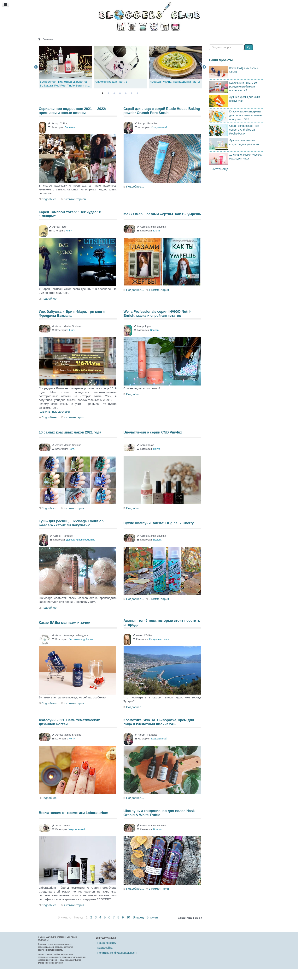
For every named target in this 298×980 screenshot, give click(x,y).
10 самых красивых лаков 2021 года (70, 443)
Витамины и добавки (81, 650)
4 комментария (159, 301)
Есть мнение (215, 38)
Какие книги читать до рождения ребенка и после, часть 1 (243, 97)
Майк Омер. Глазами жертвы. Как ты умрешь (162, 225)
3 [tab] (114, 104)
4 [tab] (120, 104)
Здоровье (117, 38)
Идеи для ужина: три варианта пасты (175, 92)
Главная (80, 38)
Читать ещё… (222, 180)
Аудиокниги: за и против (111, 92)
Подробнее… (51, 210)
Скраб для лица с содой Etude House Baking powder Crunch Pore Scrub (162, 122)
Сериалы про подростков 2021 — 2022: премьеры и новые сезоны (73, 122)
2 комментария (159, 610)
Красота (98, 38)
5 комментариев (75, 210)
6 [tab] (132, 104)
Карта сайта (105, 959)
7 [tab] (137, 104)
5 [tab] (126, 104)
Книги (69, 241)
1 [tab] (103, 104)
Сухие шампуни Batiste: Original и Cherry (159, 534)
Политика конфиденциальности (117, 963)
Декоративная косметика (81, 550)
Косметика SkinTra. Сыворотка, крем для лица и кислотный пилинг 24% (159, 733)
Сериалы (70, 138)
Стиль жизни (190, 38)
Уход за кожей (159, 138)
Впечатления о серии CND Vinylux (153, 443)
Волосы (155, 341)
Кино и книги (140, 38)
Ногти (72, 460)
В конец (152, 928)
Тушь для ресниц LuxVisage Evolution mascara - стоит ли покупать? (71, 534)
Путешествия (165, 38)
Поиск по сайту (107, 953)
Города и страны (159, 650)
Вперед (138, 928)
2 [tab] (108, 104)
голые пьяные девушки (54, 422)
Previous (36, 78)
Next (204, 78)
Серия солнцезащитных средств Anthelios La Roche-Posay (244, 140)
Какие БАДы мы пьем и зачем (65, 633)
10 (128, 928)
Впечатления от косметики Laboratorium (74, 824)
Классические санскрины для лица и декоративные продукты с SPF (246, 126)
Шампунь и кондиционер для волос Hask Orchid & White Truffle (159, 824)
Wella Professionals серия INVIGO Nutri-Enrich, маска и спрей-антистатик (157, 324)
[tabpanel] (120, 78)
